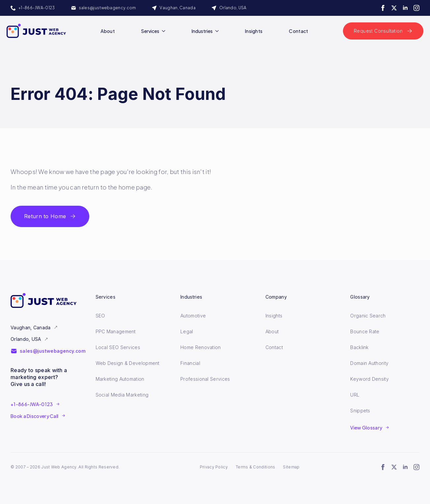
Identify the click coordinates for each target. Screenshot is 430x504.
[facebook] (383, 8)
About (108, 31)
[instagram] (416, 8)
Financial (190, 363)
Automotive (193, 316)
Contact (298, 31)
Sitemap (291, 467)
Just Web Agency (59, 467)
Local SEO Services (118, 347)
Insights (254, 31)
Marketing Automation (120, 379)
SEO (100, 316)
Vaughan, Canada (31, 327)
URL (355, 395)
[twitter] (394, 8)
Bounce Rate (365, 331)
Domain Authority (369, 363)
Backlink (359, 347)
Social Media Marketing (122, 395)
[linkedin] (405, 8)
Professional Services (205, 379)
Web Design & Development (128, 363)
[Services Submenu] (165, 31)
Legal (187, 331)
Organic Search (368, 316)
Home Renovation (201, 347)
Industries (202, 31)
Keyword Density (369, 379)
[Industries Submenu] (218, 31)
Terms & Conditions (255, 467)
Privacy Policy (214, 467)
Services (150, 31)
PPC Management (116, 331)
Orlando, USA (26, 339)
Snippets (360, 411)
